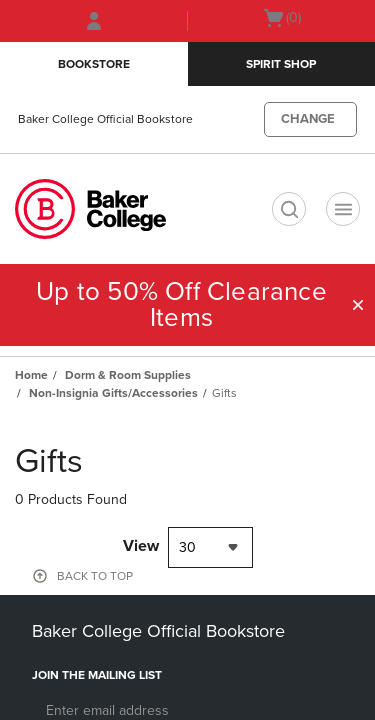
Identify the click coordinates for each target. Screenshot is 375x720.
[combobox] (210, 547)
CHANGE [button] (308, 119)
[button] (358, 305)
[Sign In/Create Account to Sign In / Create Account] (94, 21)
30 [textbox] (187, 547)
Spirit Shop (281, 64)
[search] (289, 209)
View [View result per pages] (141, 546)
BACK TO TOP (95, 576)
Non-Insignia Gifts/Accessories (113, 393)
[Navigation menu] (343, 209)
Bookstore (94, 64)
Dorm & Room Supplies (128, 375)
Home (31, 375)
